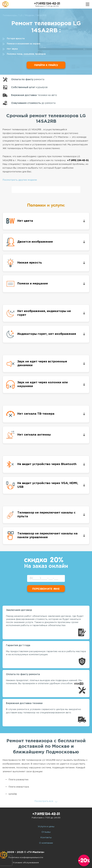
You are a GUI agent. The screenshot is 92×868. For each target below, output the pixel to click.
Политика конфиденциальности (26, 857)
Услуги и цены (46, 827)
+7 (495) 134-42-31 (47, 4)
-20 (84, 860)
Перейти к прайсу (46, 65)
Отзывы (46, 832)
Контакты (46, 838)
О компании (46, 843)
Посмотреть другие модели (20, 180)
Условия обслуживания (26, 863)
